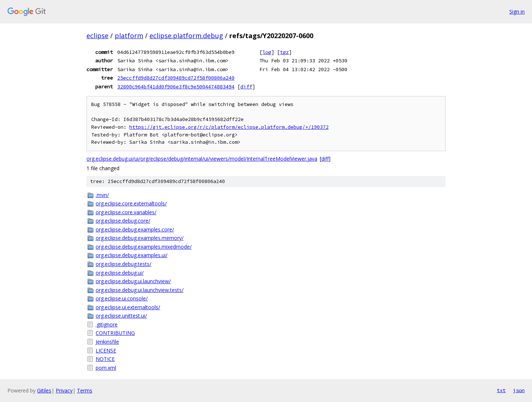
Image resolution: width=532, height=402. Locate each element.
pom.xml (106, 368)
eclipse (97, 36)
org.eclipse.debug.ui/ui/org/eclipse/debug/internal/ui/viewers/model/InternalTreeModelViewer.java (202, 159)
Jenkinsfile (107, 342)
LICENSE (106, 350)
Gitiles (44, 390)
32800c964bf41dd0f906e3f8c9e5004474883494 (176, 87)
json (519, 390)
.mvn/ (102, 195)
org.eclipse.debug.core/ (123, 221)
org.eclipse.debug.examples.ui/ (132, 255)
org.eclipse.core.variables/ (126, 212)
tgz (284, 52)
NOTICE (105, 359)
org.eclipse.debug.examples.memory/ (140, 238)
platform (129, 36)
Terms (85, 390)
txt (501, 390)
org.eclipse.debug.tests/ (123, 264)
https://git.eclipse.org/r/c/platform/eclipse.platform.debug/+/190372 (229, 127)
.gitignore (107, 324)
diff (246, 87)
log (267, 52)
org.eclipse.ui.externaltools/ (128, 307)
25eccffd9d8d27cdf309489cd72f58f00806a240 (176, 78)
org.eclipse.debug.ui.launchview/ (133, 281)
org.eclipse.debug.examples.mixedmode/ (144, 247)
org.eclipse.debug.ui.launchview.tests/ (140, 290)
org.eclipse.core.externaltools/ (131, 203)
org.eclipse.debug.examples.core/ (135, 229)
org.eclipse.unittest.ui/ (121, 316)
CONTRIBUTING (115, 333)
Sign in (517, 12)
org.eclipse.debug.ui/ (120, 273)
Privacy (64, 390)
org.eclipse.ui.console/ (122, 298)
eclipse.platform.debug (186, 36)
